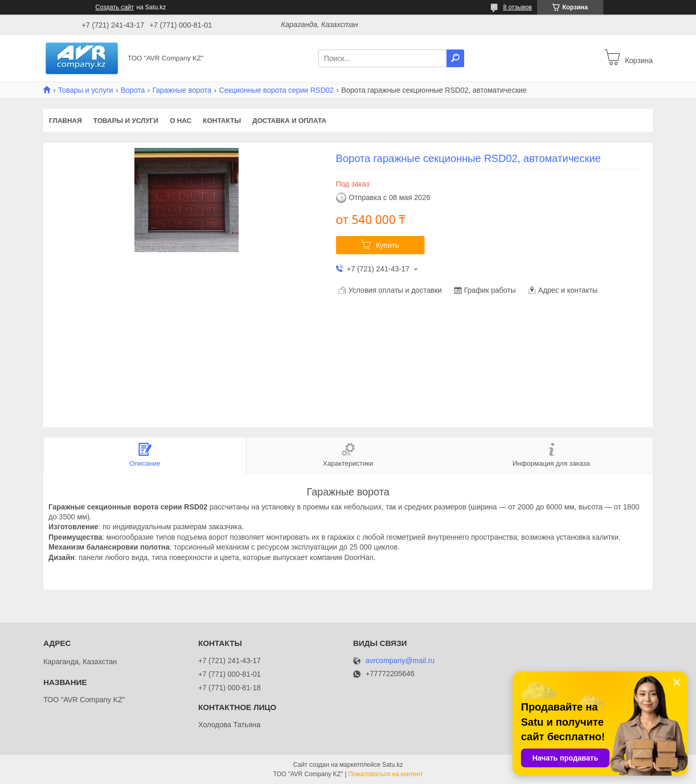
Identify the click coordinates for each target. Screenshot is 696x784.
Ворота (133, 90)
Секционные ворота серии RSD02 (276, 90)
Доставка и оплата (289, 121)
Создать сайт (115, 7)
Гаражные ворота (182, 90)
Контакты (222, 121)
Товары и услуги (85, 90)
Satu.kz (392, 765)
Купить (387, 245)
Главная (65, 121)
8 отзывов (518, 7)
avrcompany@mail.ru (400, 661)
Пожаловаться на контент (385, 774)
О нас (181, 121)
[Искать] (455, 58)
